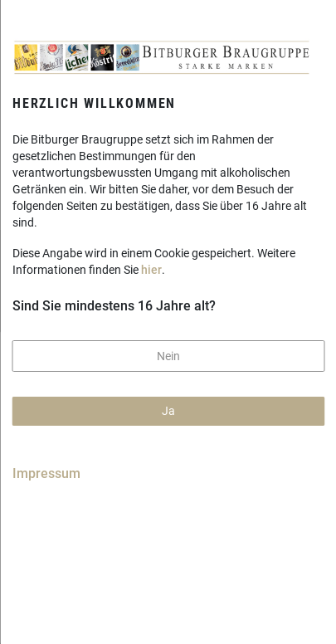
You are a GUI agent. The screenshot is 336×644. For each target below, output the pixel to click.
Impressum (46, 473)
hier (151, 270)
